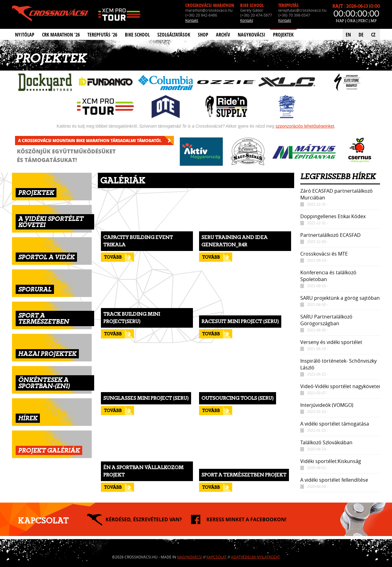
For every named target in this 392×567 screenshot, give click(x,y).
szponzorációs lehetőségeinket (305, 126)
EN (348, 35)
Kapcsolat (217, 557)
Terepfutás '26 (102, 35)
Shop (203, 35)
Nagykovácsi (252, 35)
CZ (373, 35)
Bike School (137, 35)
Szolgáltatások (174, 35)
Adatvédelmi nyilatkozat (256, 557)
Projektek (283, 35)
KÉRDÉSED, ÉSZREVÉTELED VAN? (144, 519)
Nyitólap (25, 35)
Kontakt (192, 20)
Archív (223, 35)
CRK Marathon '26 (61, 35)
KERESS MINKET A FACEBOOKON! (246, 519)
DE (361, 35)
